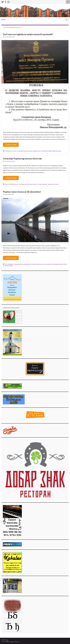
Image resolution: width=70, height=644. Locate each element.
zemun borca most (53, 184)
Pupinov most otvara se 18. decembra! (22, 192)
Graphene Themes (15, 642)
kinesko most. (14, 184)
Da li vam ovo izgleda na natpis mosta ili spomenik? (28, 34)
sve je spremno (42, 184)
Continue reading (11, 145)
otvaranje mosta (22, 151)
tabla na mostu (57, 151)
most (15, 151)
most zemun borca (38, 264)
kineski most (9, 151)
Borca (7, 184)
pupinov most (37, 151)
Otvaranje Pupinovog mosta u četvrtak (22, 159)
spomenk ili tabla (47, 151)
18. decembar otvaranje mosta (15, 264)
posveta (30, 151)
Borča (3, 19)
